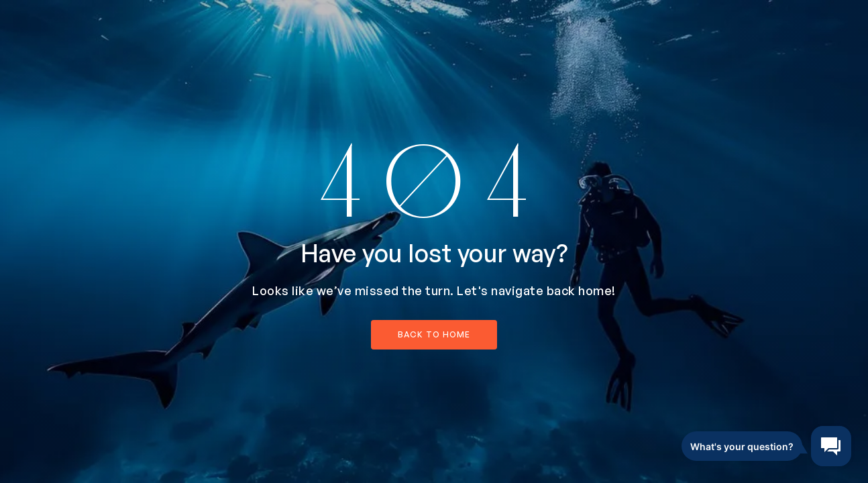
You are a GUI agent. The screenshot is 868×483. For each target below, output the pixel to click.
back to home (434, 334)
